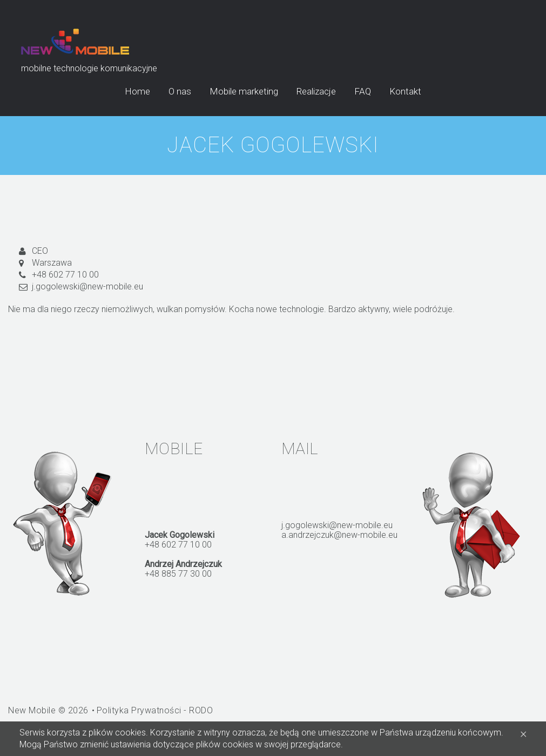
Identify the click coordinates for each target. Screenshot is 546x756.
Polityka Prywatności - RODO (155, 710)
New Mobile (32, 710)
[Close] (524, 733)
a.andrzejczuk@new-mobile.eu (339, 535)
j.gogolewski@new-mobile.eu (87, 286)
